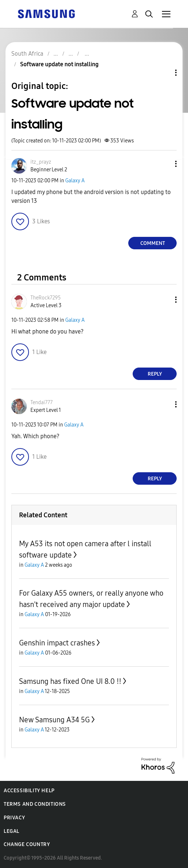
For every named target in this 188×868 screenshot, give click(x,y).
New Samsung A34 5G (54, 720)
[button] (164, 164)
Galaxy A (75, 181)
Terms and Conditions (35, 804)
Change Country (27, 844)
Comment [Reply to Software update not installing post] (153, 243)
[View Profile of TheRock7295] (46, 298)
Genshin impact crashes (57, 643)
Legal (12, 831)
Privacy (14, 818)
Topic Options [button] (163, 73)
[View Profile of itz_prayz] (41, 162)
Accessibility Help (29, 791)
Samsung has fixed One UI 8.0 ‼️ (70, 681)
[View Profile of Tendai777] (42, 403)
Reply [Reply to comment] (155, 374)
